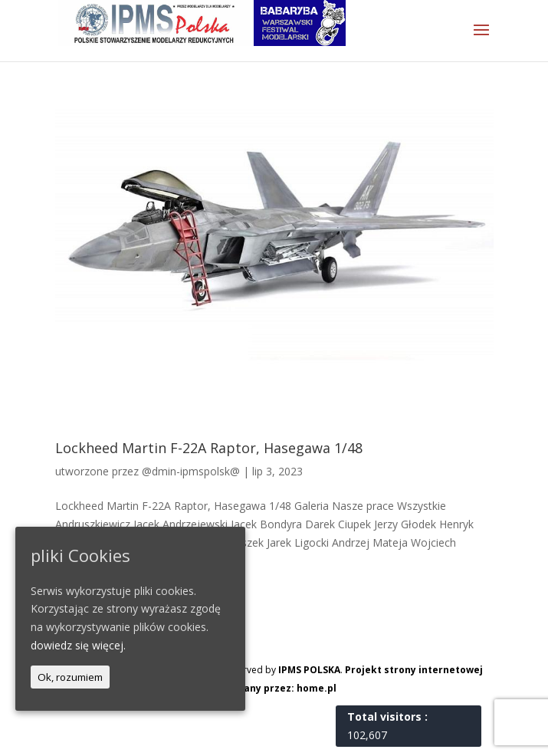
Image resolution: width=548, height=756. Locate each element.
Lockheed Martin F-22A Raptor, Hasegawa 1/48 (209, 448)
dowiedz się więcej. (78, 645)
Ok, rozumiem (70, 677)
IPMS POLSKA (309, 670)
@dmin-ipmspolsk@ (191, 471)
